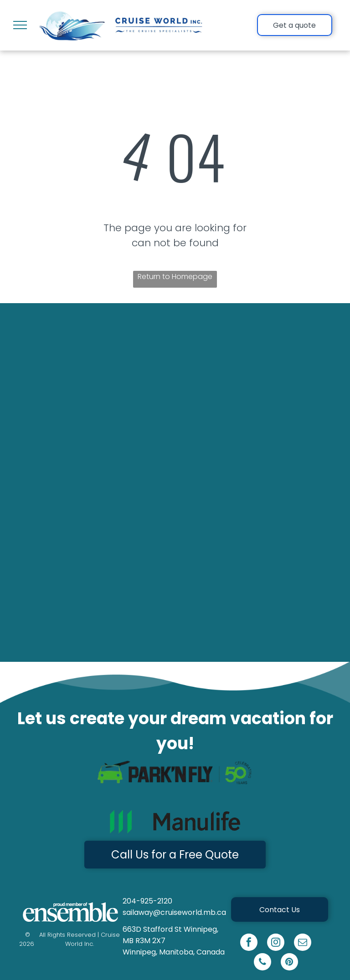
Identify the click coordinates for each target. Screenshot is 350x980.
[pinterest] (289, 963)
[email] (303, 943)
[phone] (262, 963)
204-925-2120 (147, 901)
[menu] (20, 25)
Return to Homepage (175, 277)
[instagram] (276, 943)
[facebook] (249, 943)
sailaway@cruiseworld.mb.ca (174, 912)
